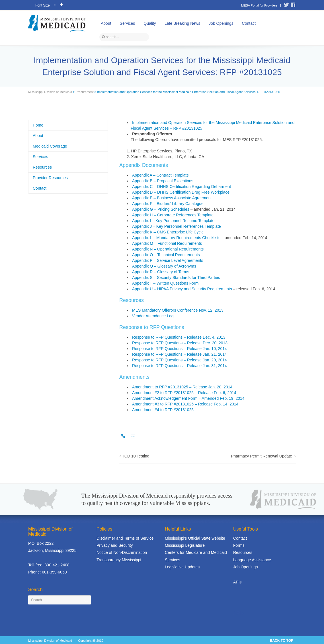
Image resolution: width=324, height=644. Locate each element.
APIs (237, 582)
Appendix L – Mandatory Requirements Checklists (176, 238)
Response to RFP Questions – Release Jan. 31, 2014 (180, 366)
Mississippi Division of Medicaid (50, 92)
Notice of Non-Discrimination (122, 552)
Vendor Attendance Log (153, 316)
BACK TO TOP (282, 641)
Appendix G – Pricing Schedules (161, 209)
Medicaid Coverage (50, 146)
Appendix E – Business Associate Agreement (172, 198)
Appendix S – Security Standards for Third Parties (176, 278)
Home (38, 125)
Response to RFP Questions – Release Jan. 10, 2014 (180, 349)
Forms (239, 545)
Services (128, 23)
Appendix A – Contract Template (160, 175)
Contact (249, 23)
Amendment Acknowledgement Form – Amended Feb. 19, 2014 (188, 398)
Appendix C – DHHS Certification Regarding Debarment (182, 187)
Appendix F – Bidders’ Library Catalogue (168, 204)
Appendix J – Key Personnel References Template (177, 226)
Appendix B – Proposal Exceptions (163, 181)
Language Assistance (252, 560)
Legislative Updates (182, 567)
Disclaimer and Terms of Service (125, 538)
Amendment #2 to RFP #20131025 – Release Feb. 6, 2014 (184, 393)
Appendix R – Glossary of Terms (161, 272)
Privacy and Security (115, 545)
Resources (42, 167)
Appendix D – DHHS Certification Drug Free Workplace (181, 192)
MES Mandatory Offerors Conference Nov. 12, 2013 (178, 310)
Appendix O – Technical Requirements (166, 255)
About (106, 23)
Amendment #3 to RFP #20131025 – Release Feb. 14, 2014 (185, 404)
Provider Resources (50, 178)
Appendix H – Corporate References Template (173, 215)
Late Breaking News (182, 23)
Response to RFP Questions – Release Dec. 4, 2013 (179, 337)
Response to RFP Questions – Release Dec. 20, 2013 (180, 343)
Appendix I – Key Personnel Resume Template (173, 221)
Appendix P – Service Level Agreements (168, 260)
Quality (150, 23)
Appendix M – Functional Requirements (167, 243)
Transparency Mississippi (119, 560)
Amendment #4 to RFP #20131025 (163, 410)
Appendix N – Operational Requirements (168, 249)
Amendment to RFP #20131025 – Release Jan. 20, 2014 (182, 387)
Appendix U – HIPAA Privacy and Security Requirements (182, 289)
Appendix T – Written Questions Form (165, 283)
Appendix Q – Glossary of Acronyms (164, 266)
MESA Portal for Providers (259, 5)
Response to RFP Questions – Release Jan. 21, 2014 (180, 354)
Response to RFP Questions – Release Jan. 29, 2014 (180, 360)
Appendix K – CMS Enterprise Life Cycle (168, 232)
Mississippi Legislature (185, 545)
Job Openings (221, 23)
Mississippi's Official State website (195, 538)
